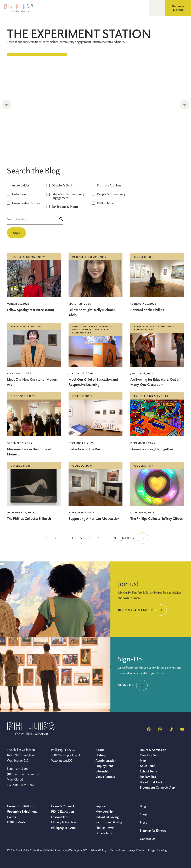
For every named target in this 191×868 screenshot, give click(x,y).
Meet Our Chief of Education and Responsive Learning (93, 382)
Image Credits (136, 850)
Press (143, 822)
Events (11, 817)
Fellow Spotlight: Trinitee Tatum (30, 310)
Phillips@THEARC (64, 828)
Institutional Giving (109, 822)
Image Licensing (157, 850)
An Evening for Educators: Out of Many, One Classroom (155, 382)
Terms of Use (117, 850)
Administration (106, 760)
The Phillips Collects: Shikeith (29, 518)
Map (143, 760)
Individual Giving (107, 817)
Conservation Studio (26, 203)
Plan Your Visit (150, 755)
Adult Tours (148, 766)
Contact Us (148, 839)
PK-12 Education (63, 811)
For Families (148, 777)
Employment (104, 766)
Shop (143, 814)
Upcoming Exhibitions (22, 811)
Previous (7, 105)
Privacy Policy (98, 850)
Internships (103, 771)
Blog (143, 806)
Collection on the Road (37, 144)
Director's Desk (62, 185)
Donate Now (104, 833)
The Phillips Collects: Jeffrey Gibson (157, 518)
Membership (104, 811)
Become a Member (178, 8)
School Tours (148, 771)
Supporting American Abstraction (94, 518)
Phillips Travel (105, 828)
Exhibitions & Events (65, 207)
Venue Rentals (105, 777)
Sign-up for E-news (153, 830)
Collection (19, 194)
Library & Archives (64, 822)
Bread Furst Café (151, 782)
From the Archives (109, 185)
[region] (95, 105)
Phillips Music (106, 203)
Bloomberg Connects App (157, 787)
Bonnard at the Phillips (147, 310)
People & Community (111, 194)
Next (184, 105)
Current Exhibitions (20, 806)
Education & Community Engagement (68, 196)
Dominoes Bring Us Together (152, 449)
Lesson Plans (60, 817)
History (101, 755)
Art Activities (21, 185)
